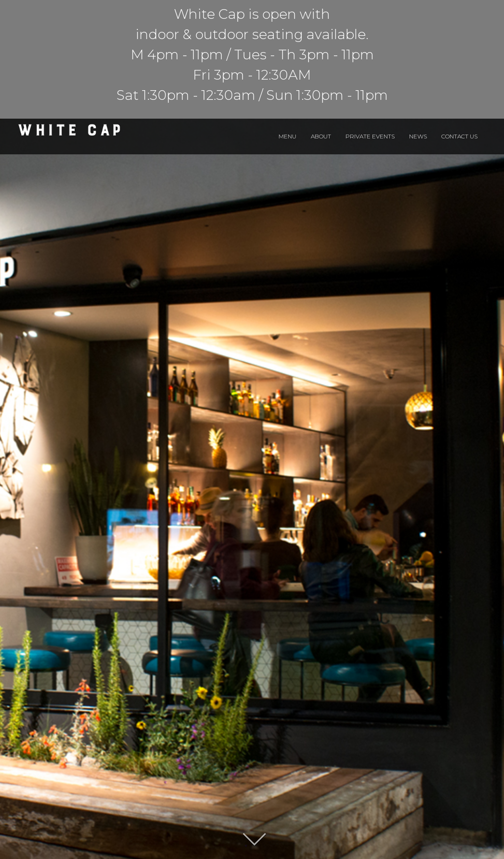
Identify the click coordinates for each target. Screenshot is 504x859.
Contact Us (459, 136)
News (418, 136)
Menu (287, 136)
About (321, 136)
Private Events (370, 136)
